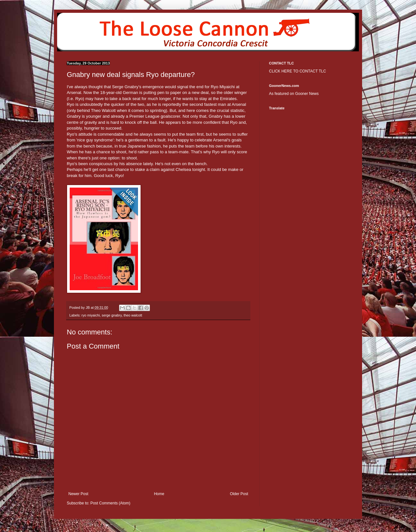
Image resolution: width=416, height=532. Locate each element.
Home (159, 494)
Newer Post (78, 494)
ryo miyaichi (91, 315)
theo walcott (133, 315)
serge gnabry (112, 315)
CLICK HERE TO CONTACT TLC (298, 71)
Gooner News (307, 94)
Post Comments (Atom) (110, 503)
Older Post (239, 494)
